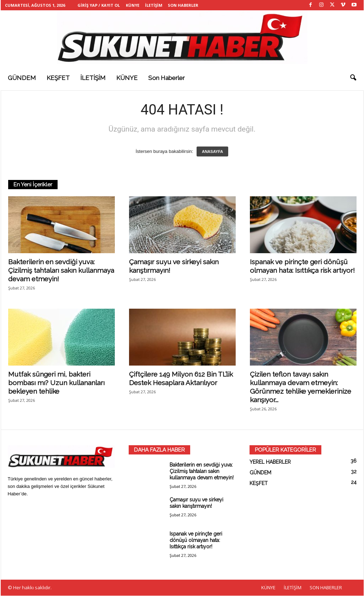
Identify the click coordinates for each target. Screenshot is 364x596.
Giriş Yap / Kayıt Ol (99, 5)
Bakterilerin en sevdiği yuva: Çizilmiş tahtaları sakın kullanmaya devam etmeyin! (61, 271)
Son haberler (167, 78)
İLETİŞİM (154, 5)
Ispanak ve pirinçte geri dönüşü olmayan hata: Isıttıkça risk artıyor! (196, 541)
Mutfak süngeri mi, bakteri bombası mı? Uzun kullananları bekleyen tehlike (56, 383)
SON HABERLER (183, 5)
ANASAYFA (213, 152)
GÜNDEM (22, 78)
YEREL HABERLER (270, 462)
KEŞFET (58, 78)
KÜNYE (133, 5)
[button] (353, 78)
